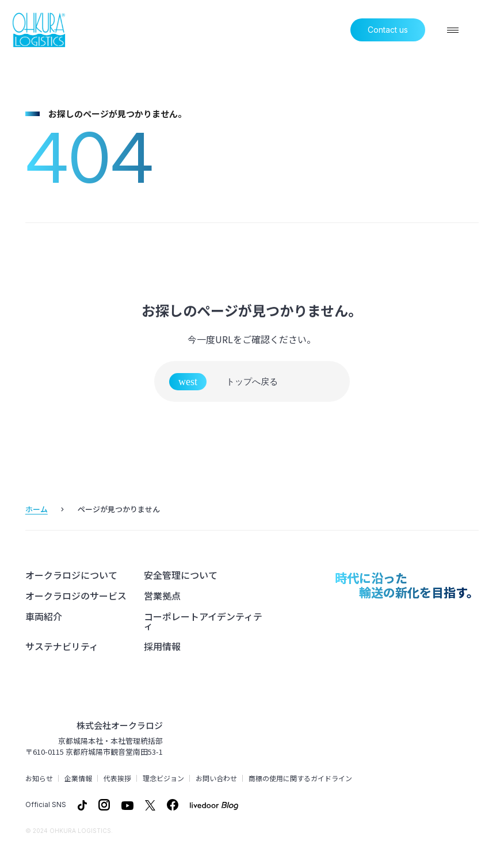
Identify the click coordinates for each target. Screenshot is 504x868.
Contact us (388, 30)
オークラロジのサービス (76, 596)
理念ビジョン (163, 778)
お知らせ (39, 778)
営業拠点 (162, 596)
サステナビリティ (62, 647)
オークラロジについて (71, 575)
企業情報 (78, 778)
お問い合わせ (216, 778)
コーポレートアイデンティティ (203, 621)
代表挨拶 (117, 778)
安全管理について (181, 575)
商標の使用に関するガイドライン (300, 778)
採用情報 (162, 647)
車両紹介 (44, 617)
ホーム (37, 509)
